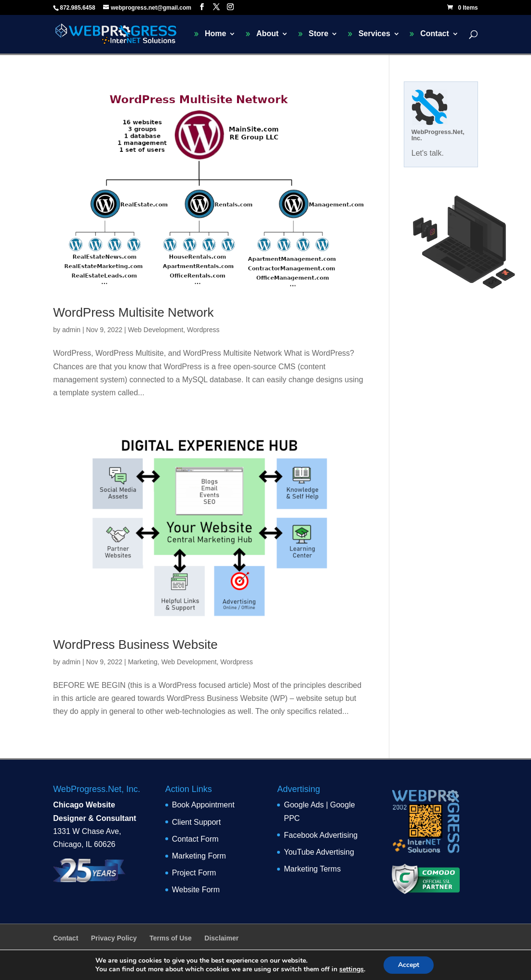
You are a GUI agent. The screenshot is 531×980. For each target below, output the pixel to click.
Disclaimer (221, 938)
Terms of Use (171, 938)
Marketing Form (199, 856)
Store (319, 34)
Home (215, 34)
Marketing (142, 662)
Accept (409, 965)
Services (374, 34)
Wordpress (203, 330)
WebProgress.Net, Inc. (438, 135)
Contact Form (195, 839)
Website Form (196, 890)
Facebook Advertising (321, 835)
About (267, 34)
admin (71, 330)
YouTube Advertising (319, 852)
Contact (435, 34)
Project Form (194, 873)
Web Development (155, 330)
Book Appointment (203, 805)
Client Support (196, 822)
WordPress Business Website (135, 644)
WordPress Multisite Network (133, 312)
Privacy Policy (114, 938)
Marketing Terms (312, 869)
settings (352, 969)
